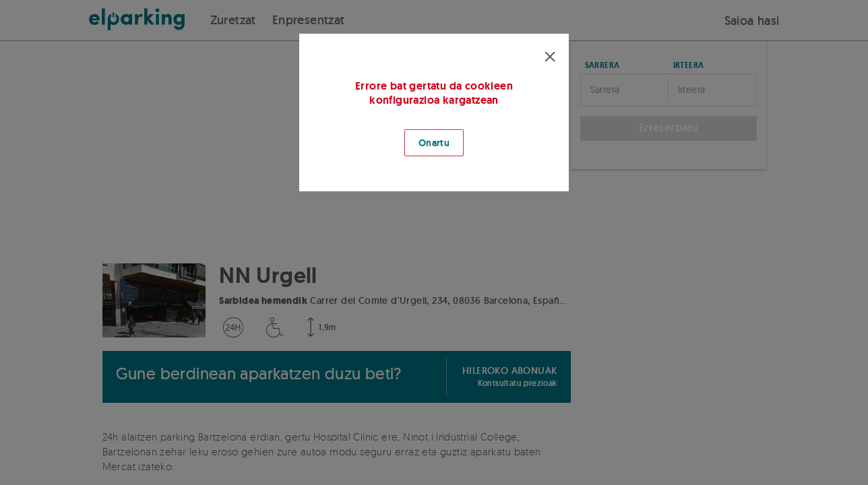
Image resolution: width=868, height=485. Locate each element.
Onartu (434, 143)
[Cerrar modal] (550, 57)
